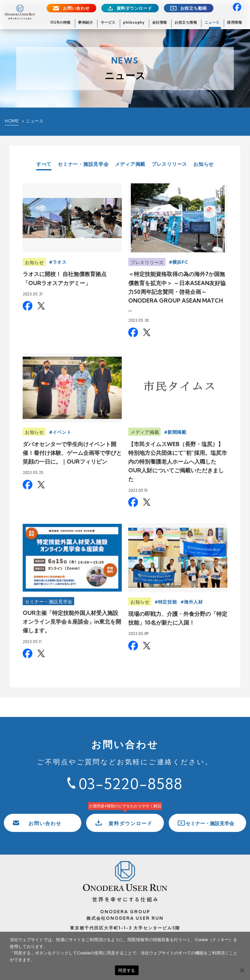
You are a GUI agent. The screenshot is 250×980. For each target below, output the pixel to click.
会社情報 (160, 22)
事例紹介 (85, 22)
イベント (62, 432)
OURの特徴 (60, 22)
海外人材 (193, 602)
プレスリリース (169, 164)
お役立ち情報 (186, 22)
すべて (44, 164)
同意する (127, 970)
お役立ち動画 (194, 8)
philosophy (134, 22)
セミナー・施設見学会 (83, 164)
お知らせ (204, 164)
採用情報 (234, 22)
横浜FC (180, 262)
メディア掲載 (130, 164)
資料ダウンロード (134, 8)
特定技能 (168, 602)
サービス (108, 22)
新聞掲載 (177, 432)
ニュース (212, 22)
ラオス (60, 262)
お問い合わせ (76, 8)
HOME (12, 121)
